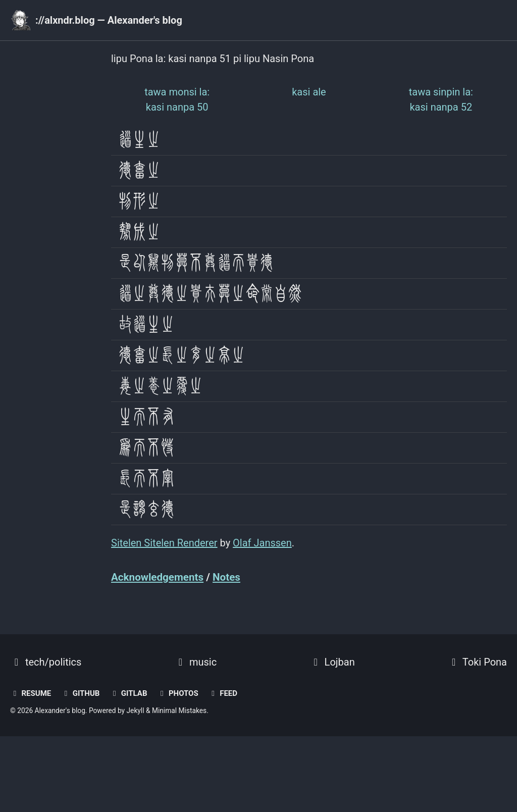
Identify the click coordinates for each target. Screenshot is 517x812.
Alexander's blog (60, 710)
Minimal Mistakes (179, 710)
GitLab (128, 693)
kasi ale (309, 92)
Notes (226, 577)
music (195, 662)
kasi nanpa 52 (441, 99)
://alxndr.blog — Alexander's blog (109, 20)
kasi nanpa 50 (177, 99)
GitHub (80, 693)
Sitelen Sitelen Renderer (164, 543)
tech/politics (46, 662)
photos (177, 693)
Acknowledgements (157, 577)
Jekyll (136, 710)
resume (31, 693)
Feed (223, 693)
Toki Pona (477, 662)
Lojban (332, 662)
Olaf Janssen (262, 543)
